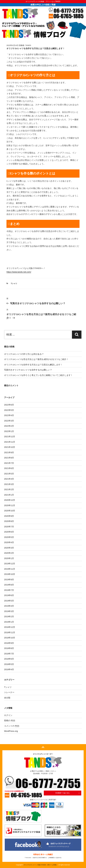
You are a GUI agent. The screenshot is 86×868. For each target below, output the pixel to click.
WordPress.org (11, 731)
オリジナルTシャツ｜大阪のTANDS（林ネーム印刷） (40, 865)
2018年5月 (9, 664)
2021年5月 (9, 474)
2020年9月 (9, 516)
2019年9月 (9, 580)
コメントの (12, 726)
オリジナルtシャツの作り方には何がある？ (24, 354)
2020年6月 (9, 532)
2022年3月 (9, 421)
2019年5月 (9, 601)
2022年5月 (9, 410)
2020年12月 (10, 500)
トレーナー (9, 692)
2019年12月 (10, 564)
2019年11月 (10, 569)
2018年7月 (9, 654)
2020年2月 (9, 553)
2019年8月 (9, 585)
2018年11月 (10, 632)
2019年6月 (9, 595)
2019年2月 (9, 617)
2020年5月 (9, 537)
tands (28, 45)
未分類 (7, 698)
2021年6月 (9, 468)
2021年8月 (9, 458)
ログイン (8, 715)
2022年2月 (9, 426)
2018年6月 (9, 659)
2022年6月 (9, 405)
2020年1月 (9, 558)
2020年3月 (9, 548)
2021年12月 (10, 437)
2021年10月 (10, 447)
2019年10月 (10, 574)
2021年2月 (9, 489)
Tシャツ (14, 283)
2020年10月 (10, 511)
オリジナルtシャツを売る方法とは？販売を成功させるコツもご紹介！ (36, 359)
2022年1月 (9, 431)
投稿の (10, 720)
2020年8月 (9, 521)
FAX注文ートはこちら (63, 793)
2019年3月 (9, 611)
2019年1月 (9, 622)
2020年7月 (9, 527)
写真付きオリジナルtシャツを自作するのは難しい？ (28, 370)
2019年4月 (9, 606)
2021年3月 (9, 484)
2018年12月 (10, 627)
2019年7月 (9, 590)
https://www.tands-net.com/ (19, 272)
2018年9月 (9, 643)
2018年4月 (9, 669)
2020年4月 (9, 542)
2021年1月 (9, 495)
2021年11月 (10, 442)
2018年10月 (10, 638)
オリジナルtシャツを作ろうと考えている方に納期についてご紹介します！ (38, 375)
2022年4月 (9, 415)
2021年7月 (9, 463)
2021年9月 (9, 452)
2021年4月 (9, 479)
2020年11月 (10, 505)
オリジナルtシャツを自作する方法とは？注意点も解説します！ (33, 365)
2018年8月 (9, 648)
